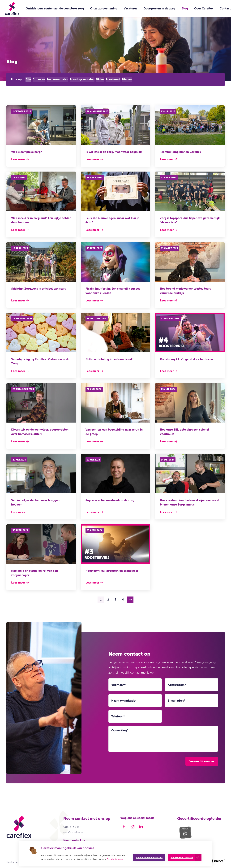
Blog (185, 8)
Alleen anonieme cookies (149, 857)
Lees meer (18, 159)
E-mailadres (176, 701)
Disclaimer (12, 862)
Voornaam (119, 685)
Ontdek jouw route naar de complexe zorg (55, 8)
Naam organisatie (124, 701)
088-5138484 (72, 827)
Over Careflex (204, 8)
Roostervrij (113, 79)
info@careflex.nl (73, 832)
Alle (28, 79)
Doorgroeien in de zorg (159, 8)
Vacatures (130, 8)
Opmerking (120, 730)
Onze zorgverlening (104, 8)
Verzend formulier (202, 761)
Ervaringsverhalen (82, 79)
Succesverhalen (57, 79)
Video (100, 79)
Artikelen (39, 79)
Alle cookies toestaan (182, 857)
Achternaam (177, 685)
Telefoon (118, 716)
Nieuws (127, 79)
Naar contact (72, 840)
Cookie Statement (116, 859)
